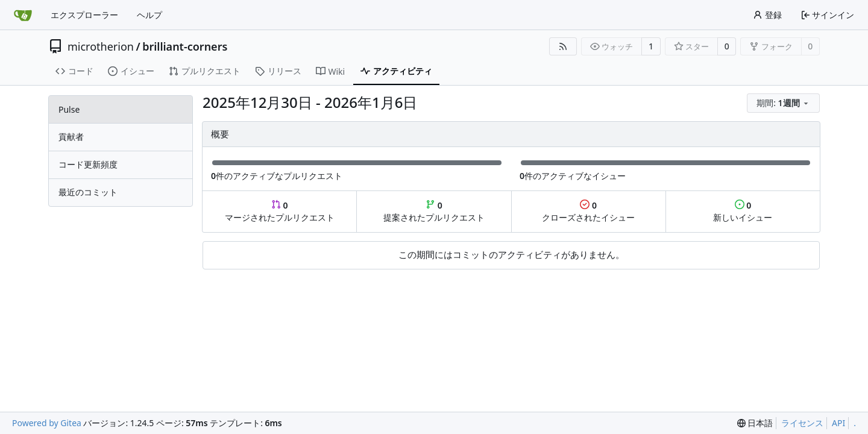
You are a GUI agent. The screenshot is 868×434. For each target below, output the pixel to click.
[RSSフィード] (563, 46)
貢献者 (71, 137)
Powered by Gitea (47, 423)
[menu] (783, 103)
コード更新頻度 (88, 164)
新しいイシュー (743, 211)
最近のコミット (88, 192)
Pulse (69, 109)
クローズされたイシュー (588, 211)
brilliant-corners (185, 46)
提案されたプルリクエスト (434, 211)
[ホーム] (23, 15)
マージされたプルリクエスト (280, 211)
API (838, 423)
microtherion (101, 46)
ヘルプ (149, 15)
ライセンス (802, 423)
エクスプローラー (84, 15)
